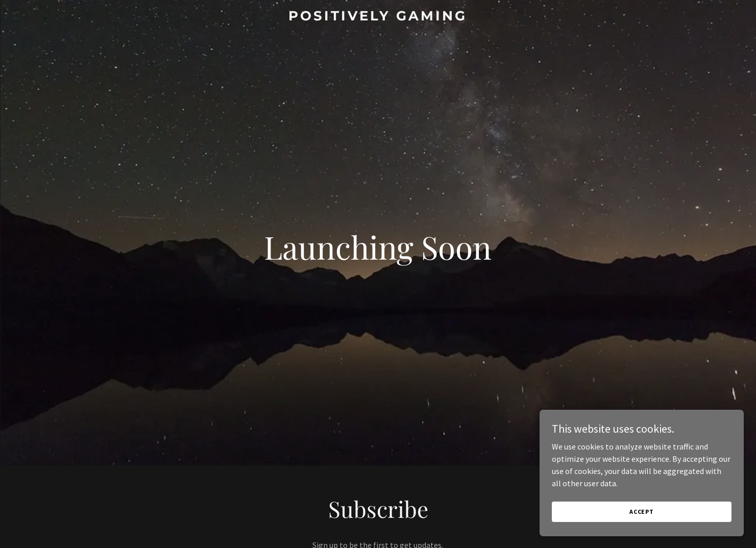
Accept (642, 512)
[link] (378, 17)
